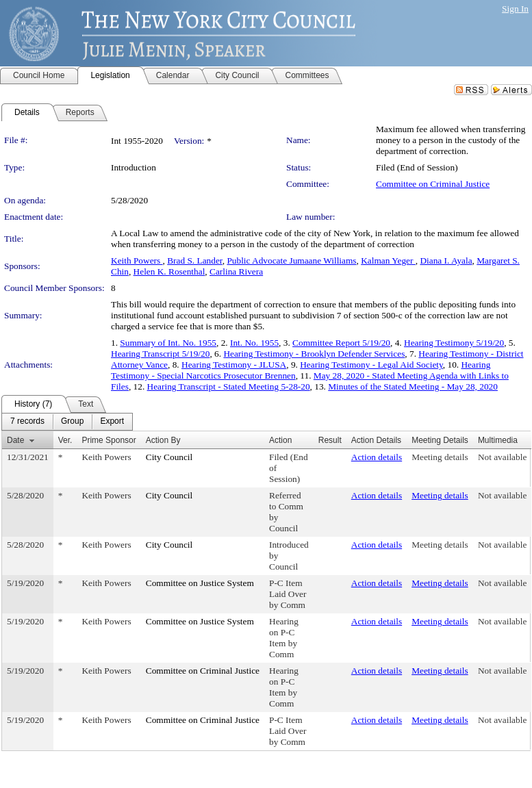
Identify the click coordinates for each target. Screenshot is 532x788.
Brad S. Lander (195, 260)
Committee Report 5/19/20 (341, 343)
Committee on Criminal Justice (433, 184)
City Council (169, 457)
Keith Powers (137, 260)
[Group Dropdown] (72, 422)
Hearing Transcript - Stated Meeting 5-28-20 (229, 386)
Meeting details (440, 457)
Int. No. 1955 (254, 343)
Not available (502, 457)
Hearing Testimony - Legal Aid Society (371, 365)
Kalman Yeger (388, 260)
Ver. (65, 440)
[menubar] (67, 422)
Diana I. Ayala (446, 260)
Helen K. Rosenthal (169, 271)
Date (15, 440)
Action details (377, 457)
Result (330, 440)
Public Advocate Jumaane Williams (291, 260)
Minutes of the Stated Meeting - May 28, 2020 (413, 386)
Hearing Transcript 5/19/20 (160, 354)
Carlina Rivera (236, 271)
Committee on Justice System (200, 583)
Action (280, 440)
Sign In (515, 9)
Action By (163, 440)
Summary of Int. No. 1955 (168, 343)
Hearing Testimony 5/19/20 (454, 343)
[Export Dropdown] (112, 422)
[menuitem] (27, 422)
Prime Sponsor (109, 440)
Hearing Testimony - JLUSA (234, 365)
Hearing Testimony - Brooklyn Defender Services (314, 354)
